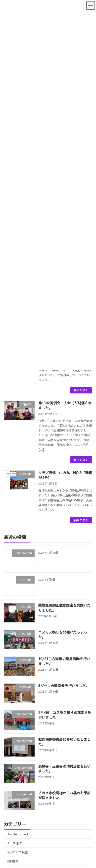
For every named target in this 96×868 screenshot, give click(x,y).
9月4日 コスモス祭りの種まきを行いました (65, 715)
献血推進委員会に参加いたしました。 (64, 742)
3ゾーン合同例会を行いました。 (64, 686)
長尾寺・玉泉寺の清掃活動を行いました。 (64, 769)
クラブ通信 (14, 843)
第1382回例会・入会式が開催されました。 (65, 405)
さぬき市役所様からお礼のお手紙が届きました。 (64, 795)
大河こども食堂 (17, 852)
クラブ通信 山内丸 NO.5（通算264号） (65, 475)
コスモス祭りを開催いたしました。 (63, 635)
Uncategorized (17, 834)
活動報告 (13, 861)
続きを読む (81, 390)
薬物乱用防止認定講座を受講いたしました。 (64, 608)
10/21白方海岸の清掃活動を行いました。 (64, 661)
